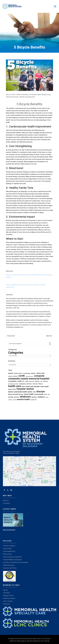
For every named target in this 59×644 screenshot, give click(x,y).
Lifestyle (22, 97)
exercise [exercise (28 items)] (35, 384)
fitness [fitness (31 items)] (41, 384)
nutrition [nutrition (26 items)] (16, 397)
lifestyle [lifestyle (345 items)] (41, 392)
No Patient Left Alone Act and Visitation (16, 562)
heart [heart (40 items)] (24, 387)
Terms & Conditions (9, 546)
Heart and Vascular (12, 97)
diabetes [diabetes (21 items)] (37, 381)
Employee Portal (8, 596)
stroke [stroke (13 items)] (14, 400)
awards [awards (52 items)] (11, 373)
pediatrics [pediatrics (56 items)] (41, 397)
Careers (5, 590)
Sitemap (47, 641)
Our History (6, 503)
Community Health (35, 95)
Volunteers (6, 604)
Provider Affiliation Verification (12, 560)
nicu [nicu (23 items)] (49, 394)
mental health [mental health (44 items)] (39, 394)
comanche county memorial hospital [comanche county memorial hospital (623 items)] (29, 379)
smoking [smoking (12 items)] (10, 400)
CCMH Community (22, 95)
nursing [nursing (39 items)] (11, 397)
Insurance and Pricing (10, 568)
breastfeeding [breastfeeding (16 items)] (27, 373)
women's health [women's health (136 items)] (23, 400)
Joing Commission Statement (12, 557)
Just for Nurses (8, 601)
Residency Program (9, 598)
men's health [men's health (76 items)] (29, 394)
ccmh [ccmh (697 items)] (22, 376)
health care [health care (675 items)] (15, 386)
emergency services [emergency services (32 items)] (25, 384)
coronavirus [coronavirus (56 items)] (12, 381)
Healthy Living (46, 95)
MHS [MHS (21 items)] (45, 394)
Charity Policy (7, 554)
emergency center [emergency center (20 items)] (13, 384)
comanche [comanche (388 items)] (39, 376)
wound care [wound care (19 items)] (34, 400)
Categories (16, 353)
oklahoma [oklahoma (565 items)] (25, 397)
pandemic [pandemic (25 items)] (34, 397)
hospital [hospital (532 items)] (21, 389)
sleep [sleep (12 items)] (47, 397)
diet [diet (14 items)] (41, 381)
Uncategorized (30, 97)
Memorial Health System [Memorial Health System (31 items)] (16, 394)
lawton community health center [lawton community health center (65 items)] (20, 392)
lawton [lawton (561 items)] (30, 389)
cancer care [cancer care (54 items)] (40, 373)
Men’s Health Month (9, 530)
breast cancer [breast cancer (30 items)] (18, 373)
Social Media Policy (9, 551)
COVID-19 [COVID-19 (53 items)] (21, 381)
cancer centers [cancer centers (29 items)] (13, 376)
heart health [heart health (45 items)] (45, 387)
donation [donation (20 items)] (45, 381)
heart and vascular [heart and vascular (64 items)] (33, 387)
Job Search (7, 593)
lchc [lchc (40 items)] (34, 392)
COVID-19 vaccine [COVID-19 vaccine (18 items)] (29, 381)
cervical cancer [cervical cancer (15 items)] (29, 376)
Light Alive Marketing (33, 641)
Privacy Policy (7, 549)
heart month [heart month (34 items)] (12, 389)
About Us (6, 501)
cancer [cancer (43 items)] (33, 373)
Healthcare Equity (9, 565)
